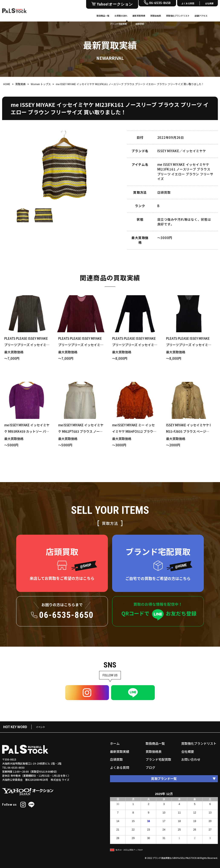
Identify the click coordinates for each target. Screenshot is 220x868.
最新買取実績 (139, 16)
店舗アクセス (201, 16)
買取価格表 (156, 16)
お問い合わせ (191, 759)
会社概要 (209, 3)
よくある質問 (188, 3)
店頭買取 (116, 759)
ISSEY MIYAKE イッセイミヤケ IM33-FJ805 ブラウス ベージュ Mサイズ (188, 431)
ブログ (150, 767)
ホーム (115, 743)
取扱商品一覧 (103, 16)
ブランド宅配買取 (158, 759)
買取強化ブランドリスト (178, 16)
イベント (41, 727)
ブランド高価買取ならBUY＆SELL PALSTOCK (175, 858)
